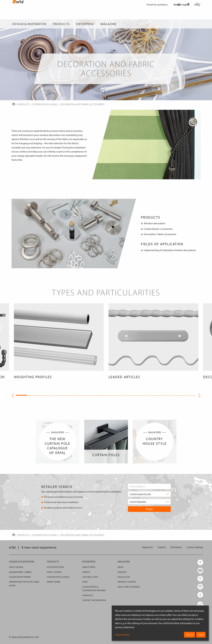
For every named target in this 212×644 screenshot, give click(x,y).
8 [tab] (106, 395)
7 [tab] (94, 395)
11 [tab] (142, 395)
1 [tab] (22, 395)
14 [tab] (178, 395)
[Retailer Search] (188, 24)
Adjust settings (122, 635)
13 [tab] (166, 395)
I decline (190, 635)
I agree (201, 635)
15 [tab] (191, 395)
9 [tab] (118, 395)
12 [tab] (154, 395)
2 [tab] (34, 395)
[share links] (200, 604)
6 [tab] (82, 395)
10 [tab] (130, 395)
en (197, 5)
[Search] (198, 24)
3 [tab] (46, 395)
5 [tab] (70, 395)
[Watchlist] (179, 24)
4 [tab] (58, 395)
